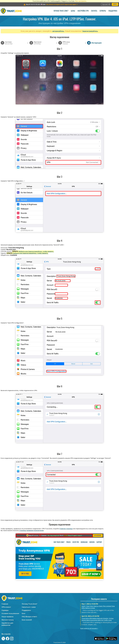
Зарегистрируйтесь (90, 31)
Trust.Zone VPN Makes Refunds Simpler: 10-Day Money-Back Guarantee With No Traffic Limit (98, 619)
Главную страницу (66, 529)
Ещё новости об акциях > (89, 628)
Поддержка (113, 11)
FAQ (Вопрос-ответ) (29, 617)
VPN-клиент (6, 607)
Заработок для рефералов (7, 624)
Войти (115, 4)
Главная (5, 604)
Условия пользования (10, 613)
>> (62, 4)
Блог (24, 613)
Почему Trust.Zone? (61, 11)
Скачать (94, 11)
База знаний (27, 620)
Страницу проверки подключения (31, 530)
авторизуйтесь (58, 31)
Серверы (103, 11)
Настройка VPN (83, 11)
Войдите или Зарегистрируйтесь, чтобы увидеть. (36, 251)
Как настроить (81, 1)
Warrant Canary (8, 620)
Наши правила (7, 617)
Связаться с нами (29, 607)
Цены (73, 11)
